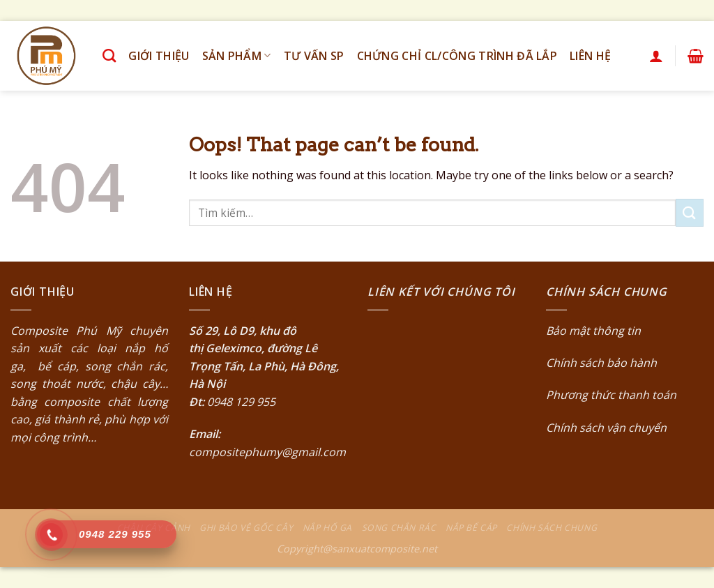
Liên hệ (590, 56)
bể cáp (54, 366)
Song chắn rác (399, 528)
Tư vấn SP (314, 56)
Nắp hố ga (328, 528)
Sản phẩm (237, 56)
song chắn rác (125, 366)
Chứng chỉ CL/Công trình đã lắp (457, 56)
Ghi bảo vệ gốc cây (246, 528)
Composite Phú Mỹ (66, 331)
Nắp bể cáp (471, 528)
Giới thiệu (159, 56)
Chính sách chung (552, 528)
